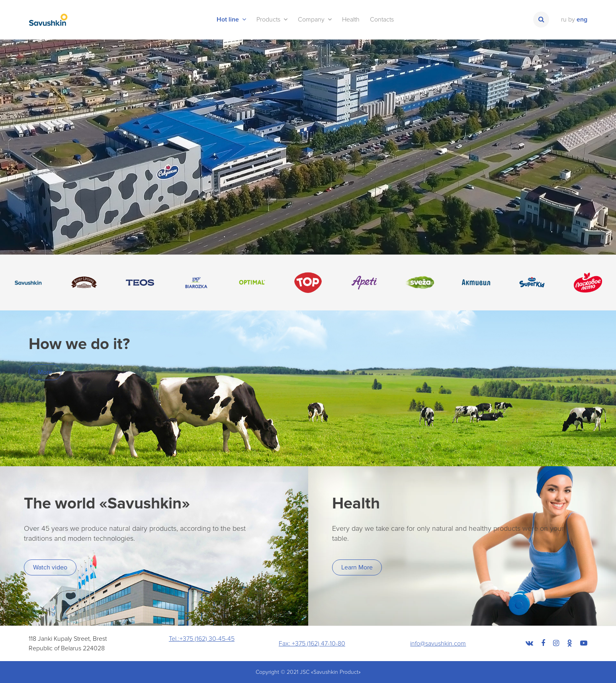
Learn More (357, 567)
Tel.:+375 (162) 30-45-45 (202, 639)
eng (582, 20)
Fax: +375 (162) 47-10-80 (312, 644)
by (572, 20)
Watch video (50, 567)
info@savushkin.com (438, 644)
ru (564, 20)
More (45, 372)
